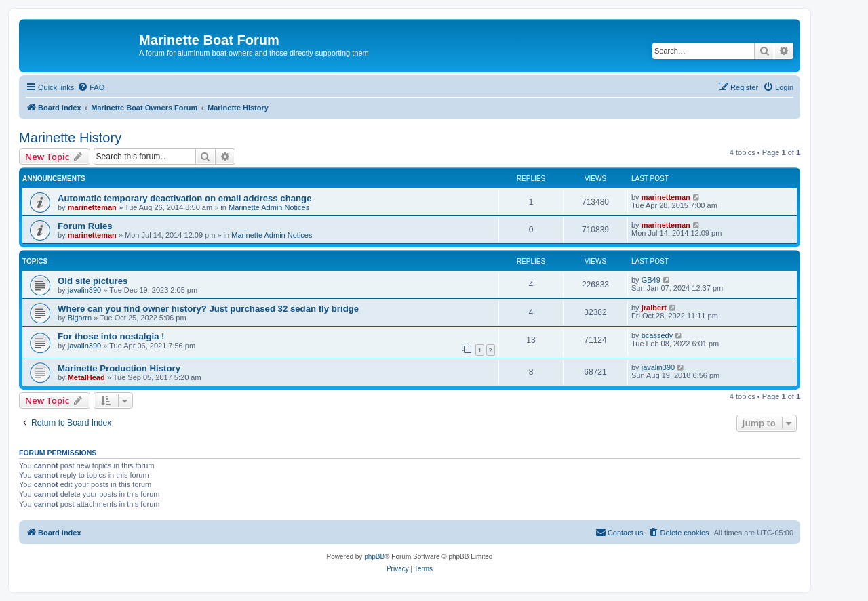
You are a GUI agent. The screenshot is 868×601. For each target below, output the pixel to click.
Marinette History (70, 138)
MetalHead (86, 377)
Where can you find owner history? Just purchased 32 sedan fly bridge (208, 309)
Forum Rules (85, 226)
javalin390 (85, 290)
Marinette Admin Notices (269, 207)
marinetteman (92, 207)
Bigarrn (80, 318)
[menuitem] (91, 87)
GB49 (651, 280)
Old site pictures (93, 281)
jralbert (654, 308)
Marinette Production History (119, 368)
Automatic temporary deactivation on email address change (185, 198)
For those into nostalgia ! (111, 336)
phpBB (374, 557)
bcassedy (657, 335)
